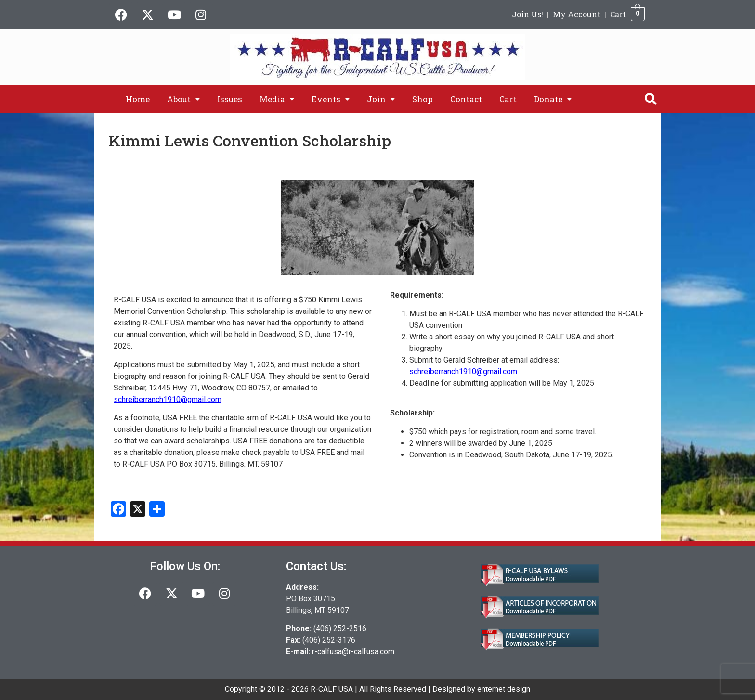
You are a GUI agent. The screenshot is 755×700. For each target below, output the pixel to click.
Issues (230, 99)
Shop (423, 99)
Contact (466, 99)
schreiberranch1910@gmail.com (168, 399)
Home (138, 99)
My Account (577, 14)
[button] (183, 99)
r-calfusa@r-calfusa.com (353, 652)
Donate (553, 99)
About (183, 99)
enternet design (504, 689)
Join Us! (527, 14)
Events (331, 99)
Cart (618, 14)
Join (381, 99)
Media (277, 99)
